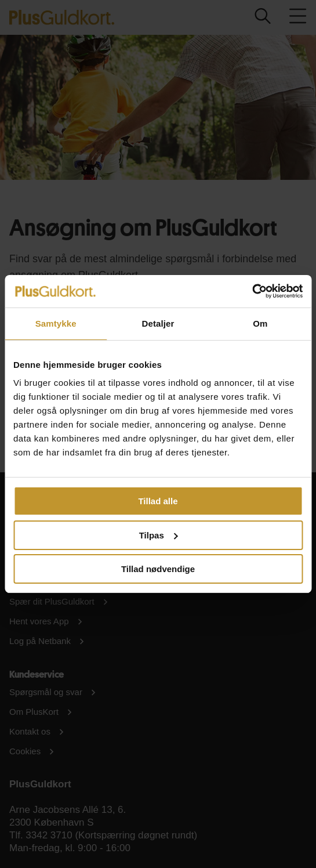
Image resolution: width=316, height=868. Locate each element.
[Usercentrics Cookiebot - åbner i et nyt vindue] (252, 291)
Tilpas (159, 535)
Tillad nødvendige (158, 569)
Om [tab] (260, 323)
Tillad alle (158, 501)
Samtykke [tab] (56, 323)
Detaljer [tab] (158, 323)
